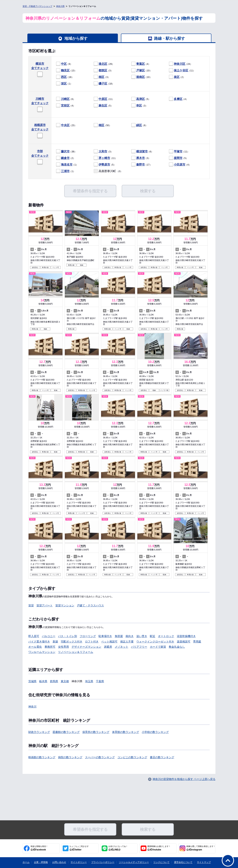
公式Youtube (159, 848)
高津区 (141, 99)
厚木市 (141, 158)
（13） (66, 71)
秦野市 (141, 164)
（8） (139, 125)
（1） (64, 84)
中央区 (65, 125)
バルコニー (49, 636)
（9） (64, 64)
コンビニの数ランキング (132, 757)
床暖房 (108, 647)
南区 (101, 77)
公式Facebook (39, 848)
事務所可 (50, 647)
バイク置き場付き (39, 641)
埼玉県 (89, 681)
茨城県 (32, 681)
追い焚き (142, 636)
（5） (141, 99)
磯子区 (103, 83)
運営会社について (183, 862)
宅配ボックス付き (72, 641)
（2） (177, 77)
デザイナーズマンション (86, 647)
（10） (142, 71)
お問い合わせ (59, 862)
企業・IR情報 (41, 862)
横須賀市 (142, 151)
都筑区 (103, 70)
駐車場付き (105, 636)
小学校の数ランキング (155, 732)
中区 (64, 64)
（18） (65, 77)
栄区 (64, 83)
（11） (182, 71)
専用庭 (197, 641)
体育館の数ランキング (126, 732)
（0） (108, 171)
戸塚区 (141, 70)
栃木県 (43, 681)
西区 (64, 77)
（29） (104, 64)
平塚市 (178, 151)
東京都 (65, 681)
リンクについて (161, 862)
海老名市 (67, 164)
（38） (66, 152)
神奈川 (32, 707)
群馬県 (54, 681)
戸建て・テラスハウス (90, 605)
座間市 (178, 158)
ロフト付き (92, 641)
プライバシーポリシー (103, 862)
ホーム (26, 862)
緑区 (139, 125)
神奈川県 (60, 6)
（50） (103, 125)
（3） (103, 71)
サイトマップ (204, 862)
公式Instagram (201, 848)
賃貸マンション (65, 605)
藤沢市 (65, 151)
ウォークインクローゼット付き (155, 641)
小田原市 (180, 164)
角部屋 (119, 636)
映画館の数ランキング (42, 757)
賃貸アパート (45, 605)
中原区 (103, 99)
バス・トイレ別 (68, 636)
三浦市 (65, 171)
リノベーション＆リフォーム (76, 652)
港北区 (103, 64)
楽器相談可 (184, 641)
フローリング (88, 636)
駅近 (153, 636)
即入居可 (34, 636)
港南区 (141, 77)
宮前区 (65, 105)
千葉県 (100, 681)
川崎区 (65, 99)
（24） (181, 64)
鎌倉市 (65, 158)
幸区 (139, 105)
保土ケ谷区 (181, 70)
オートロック (166, 636)
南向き (130, 636)
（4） (141, 64)
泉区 (177, 77)
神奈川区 (180, 64)
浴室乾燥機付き (186, 636)
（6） (66, 99)
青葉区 (141, 64)
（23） (66, 125)
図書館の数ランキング (66, 732)
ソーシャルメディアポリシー (134, 862)
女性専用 (63, 647)
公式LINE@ (118, 848)
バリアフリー (139, 647)
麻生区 (103, 105)
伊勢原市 (104, 164)
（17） (142, 165)
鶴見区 (65, 70)
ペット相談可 (109, 641)
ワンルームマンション (42, 652)
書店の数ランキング (162, 757)
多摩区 (178, 99)
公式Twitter (79, 848)
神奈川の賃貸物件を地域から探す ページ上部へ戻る (184, 779)
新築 (55, 641)
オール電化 (35, 647)
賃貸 (31, 605)
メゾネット (122, 647)
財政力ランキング (39, 732)
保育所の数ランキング (96, 732)
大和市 (103, 151)
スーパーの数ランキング (100, 757)
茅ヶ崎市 (104, 158)
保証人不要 (127, 641)
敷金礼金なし (177, 647)
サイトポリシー (79, 862)
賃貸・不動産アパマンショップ (37, 6)
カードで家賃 (158, 647)
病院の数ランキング (70, 757)
